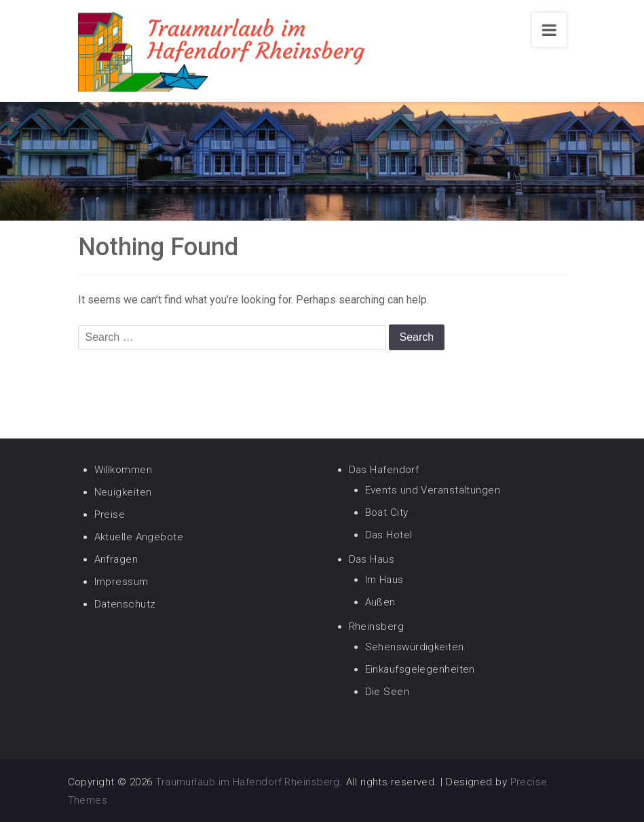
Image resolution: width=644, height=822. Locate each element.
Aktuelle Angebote (139, 537)
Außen (380, 602)
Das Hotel (389, 535)
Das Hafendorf (384, 470)
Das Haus (372, 559)
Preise (110, 515)
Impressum (121, 582)
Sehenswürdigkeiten (415, 647)
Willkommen (124, 470)
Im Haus (384, 580)
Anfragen (116, 559)
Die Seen (387, 692)
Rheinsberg (377, 627)
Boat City (387, 512)
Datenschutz (125, 604)
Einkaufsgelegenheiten (420, 669)
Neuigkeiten (123, 492)
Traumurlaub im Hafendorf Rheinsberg (248, 782)
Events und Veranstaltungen (433, 490)
